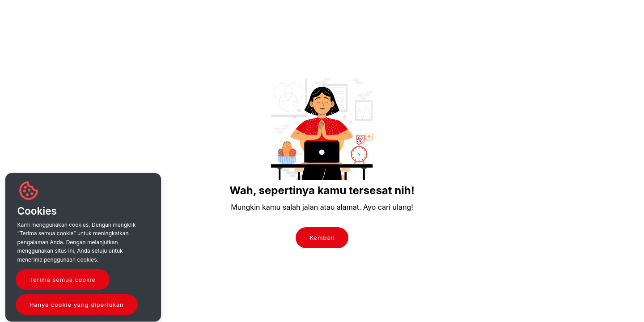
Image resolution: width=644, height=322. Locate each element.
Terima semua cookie (63, 280)
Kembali (322, 237)
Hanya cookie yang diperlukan (77, 305)
